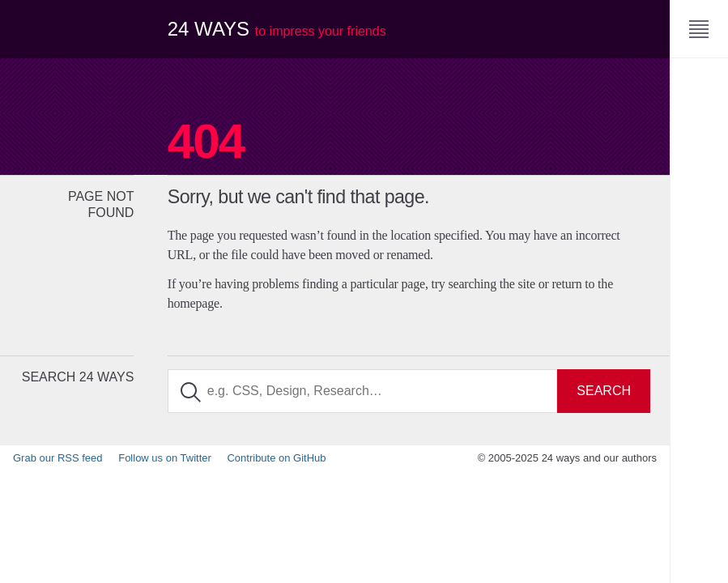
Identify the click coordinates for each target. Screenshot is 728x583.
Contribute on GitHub (276, 458)
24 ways (277, 29)
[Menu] (699, 29)
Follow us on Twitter (165, 458)
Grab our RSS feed (58, 458)
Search (604, 391)
